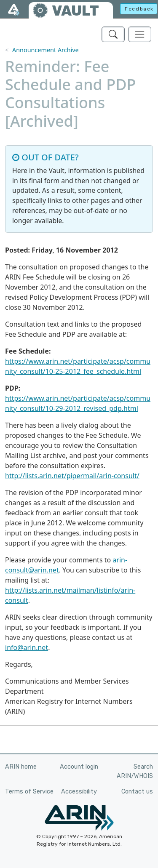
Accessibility (79, 792)
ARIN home (21, 767)
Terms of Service (29, 792)
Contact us (137, 792)
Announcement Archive (46, 50)
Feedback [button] (139, 9)
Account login (79, 767)
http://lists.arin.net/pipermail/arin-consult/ (72, 476)
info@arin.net (27, 647)
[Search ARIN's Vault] (113, 34)
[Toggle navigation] (140, 34)
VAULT (75, 11)
